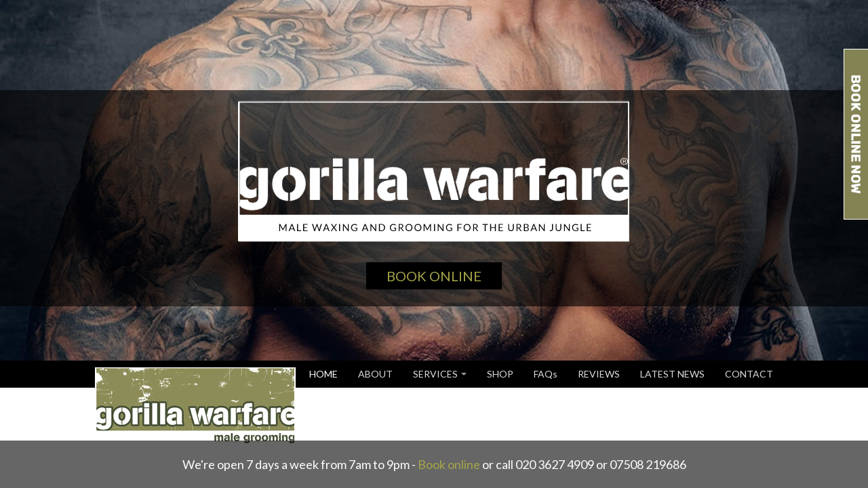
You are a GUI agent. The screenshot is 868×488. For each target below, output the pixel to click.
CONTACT (749, 374)
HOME (323, 374)
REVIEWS (599, 374)
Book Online (434, 276)
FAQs (546, 374)
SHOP (500, 374)
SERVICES (440, 374)
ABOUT (375, 374)
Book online (449, 464)
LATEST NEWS (672, 374)
